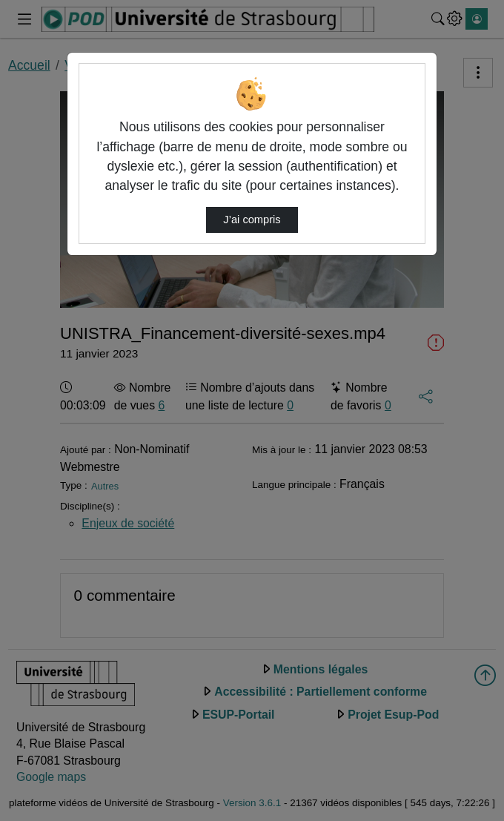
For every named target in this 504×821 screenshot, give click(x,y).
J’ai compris (252, 220)
